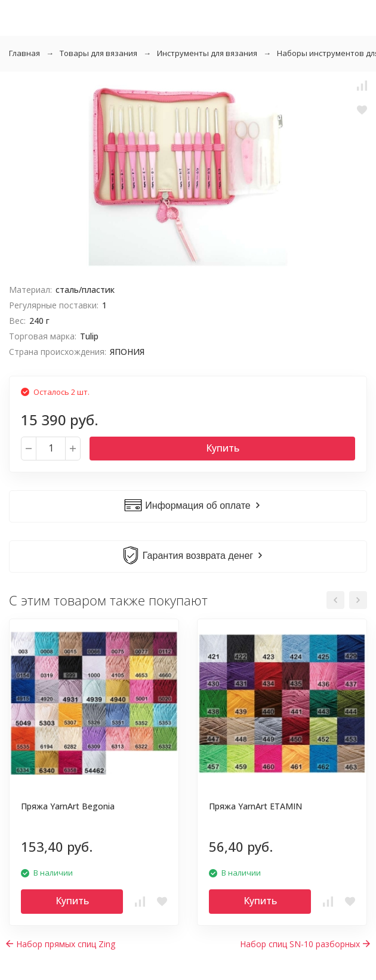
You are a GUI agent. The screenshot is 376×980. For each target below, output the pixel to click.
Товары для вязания (98, 53)
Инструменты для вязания (207, 53)
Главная (24, 53)
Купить (223, 448)
